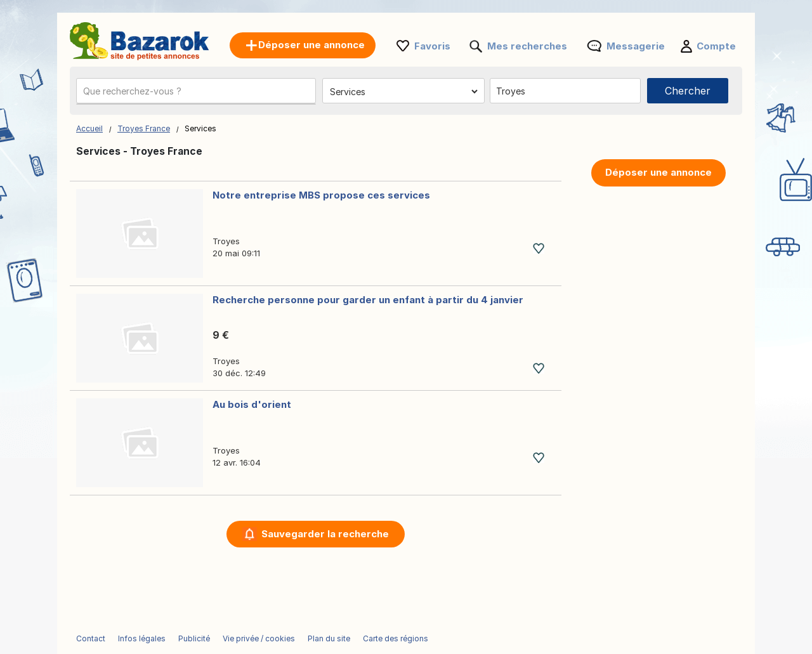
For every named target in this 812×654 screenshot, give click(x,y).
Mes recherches (527, 46)
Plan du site (329, 638)
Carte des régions (396, 638)
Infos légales (142, 638)
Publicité (194, 638)
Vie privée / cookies (259, 638)
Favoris (432, 46)
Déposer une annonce (658, 172)
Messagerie (636, 46)
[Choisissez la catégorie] (403, 91)
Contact (91, 638)
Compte (716, 46)
